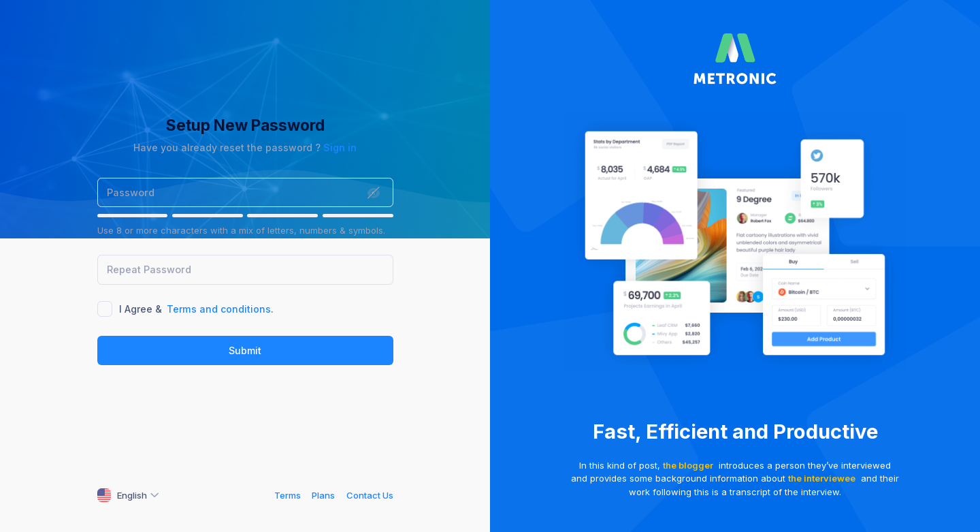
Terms (288, 495)
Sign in (340, 147)
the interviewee (822, 478)
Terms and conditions (219, 309)
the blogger (688, 465)
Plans (323, 495)
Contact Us (370, 495)
